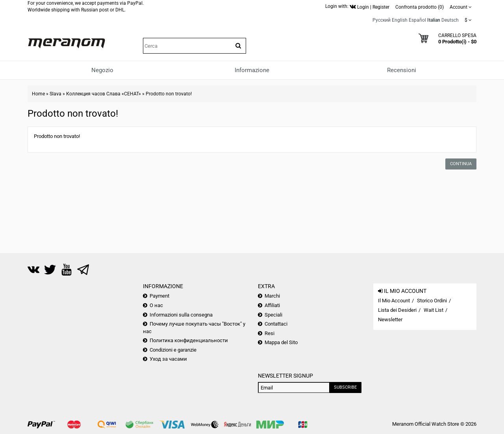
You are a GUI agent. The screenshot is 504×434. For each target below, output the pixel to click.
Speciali (273, 315)
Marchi (272, 296)
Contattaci (276, 324)
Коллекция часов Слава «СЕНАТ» (104, 94)
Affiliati (272, 305)
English (400, 20)
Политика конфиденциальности (189, 340)
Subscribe (345, 387)
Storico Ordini (432, 301)
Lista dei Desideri (397, 310)
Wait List (434, 310)
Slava (56, 94)
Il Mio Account (394, 301)
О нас (156, 305)
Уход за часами (168, 359)
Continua (461, 164)
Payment (159, 296)
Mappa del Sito (281, 342)
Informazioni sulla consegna (181, 315)
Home (38, 94)
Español (417, 20)
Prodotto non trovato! (169, 94)
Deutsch (450, 20)
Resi (270, 333)
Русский (382, 20)
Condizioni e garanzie (173, 350)
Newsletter (390, 319)
